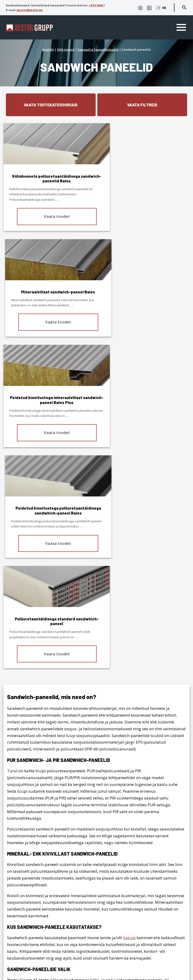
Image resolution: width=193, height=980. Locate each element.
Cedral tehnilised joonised (30, 965)
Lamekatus (177, 858)
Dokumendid (18, 958)
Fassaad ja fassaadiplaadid (98, 50)
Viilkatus (179, 851)
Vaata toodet (49, 216)
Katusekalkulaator (23, 924)
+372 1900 (96, 5)
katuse (129, 731)
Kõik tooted (66, 50)
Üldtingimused (20, 894)
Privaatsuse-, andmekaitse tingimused (42, 888)
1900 (43, 867)
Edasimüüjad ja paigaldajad (33, 944)
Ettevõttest (16, 931)
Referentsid (16, 937)
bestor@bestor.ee (30, 10)
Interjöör (179, 871)
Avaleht (48, 50)
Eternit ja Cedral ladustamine (33, 951)
